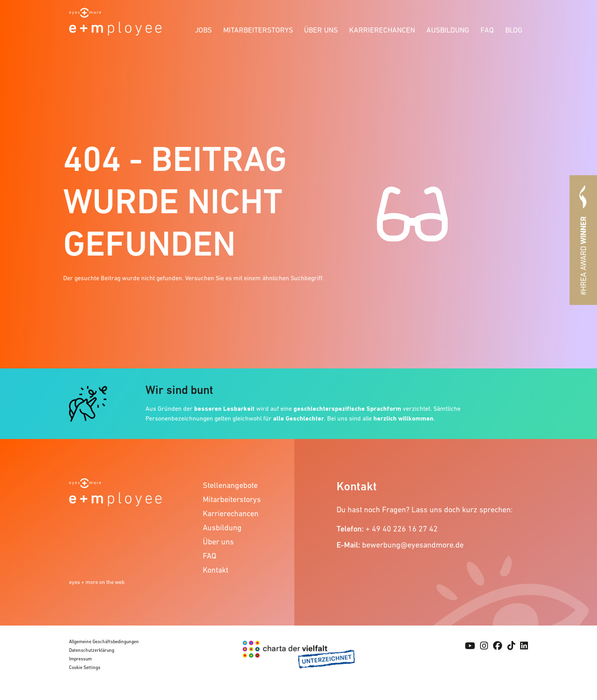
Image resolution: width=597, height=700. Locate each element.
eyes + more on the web (97, 582)
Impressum (80, 659)
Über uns (321, 30)
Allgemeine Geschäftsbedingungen (104, 642)
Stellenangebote (230, 485)
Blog (514, 30)
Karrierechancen (382, 30)
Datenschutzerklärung (92, 650)
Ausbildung (448, 30)
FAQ (487, 30)
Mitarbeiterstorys (258, 30)
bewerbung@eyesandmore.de (413, 545)
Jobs (203, 30)
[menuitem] (204, 29)
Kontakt (216, 570)
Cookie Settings (85, 667)
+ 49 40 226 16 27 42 (402, 529)
